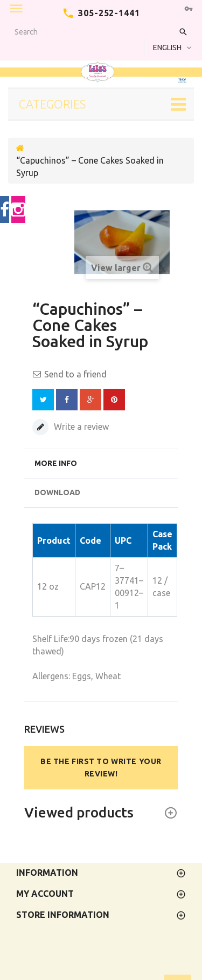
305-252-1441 (109, 13)
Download (57, 492)
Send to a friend (75, 374)
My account (45, 894)
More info (56, 463)
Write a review (80, 427)
